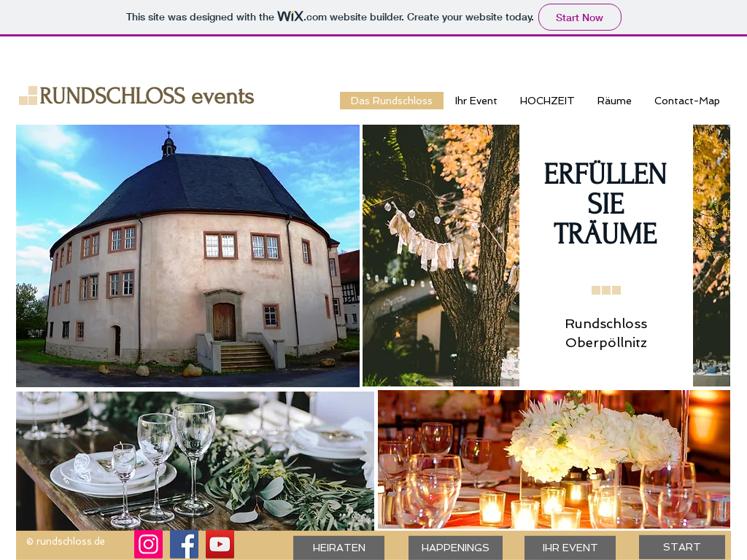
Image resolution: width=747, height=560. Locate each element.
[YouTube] (220, 544)
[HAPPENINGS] (456, 548)
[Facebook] (184, 544)
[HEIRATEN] (339, 548)
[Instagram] (148, 544)
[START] (682, 547)
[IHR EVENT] (570, 548)
